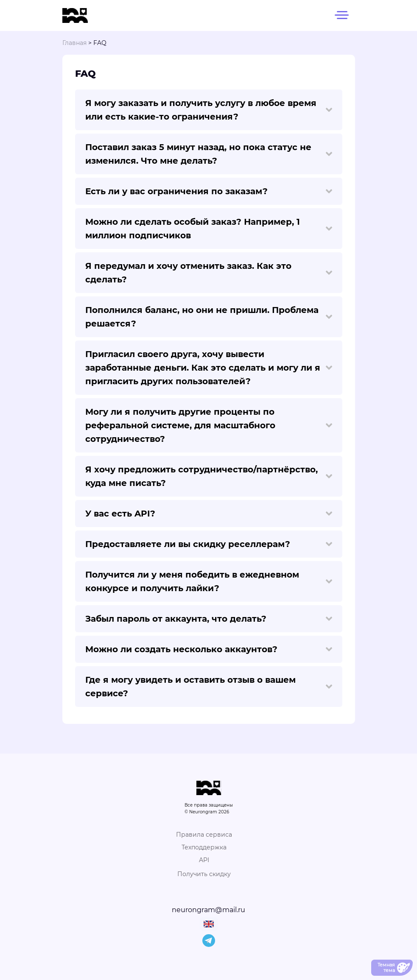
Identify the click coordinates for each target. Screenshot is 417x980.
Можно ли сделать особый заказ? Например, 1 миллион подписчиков (209, 229)
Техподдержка (204, 847)
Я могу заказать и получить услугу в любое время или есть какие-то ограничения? (209, 110)
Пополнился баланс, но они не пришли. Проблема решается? (209, 317)
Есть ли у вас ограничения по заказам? (209, 191)
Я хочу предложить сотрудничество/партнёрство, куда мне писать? (209, 476)
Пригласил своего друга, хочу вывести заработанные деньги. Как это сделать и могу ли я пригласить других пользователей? (209, 368)
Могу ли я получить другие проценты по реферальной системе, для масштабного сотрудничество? (209, 425)
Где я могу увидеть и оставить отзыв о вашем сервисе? (209, 687)
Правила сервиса (204, 835)
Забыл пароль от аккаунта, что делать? (209, 619)
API (204, 860)
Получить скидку (204, 874)
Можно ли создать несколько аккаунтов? (209, 649)
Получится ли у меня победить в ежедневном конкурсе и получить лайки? (209, 581)
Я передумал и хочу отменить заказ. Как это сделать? (209, 273)
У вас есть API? (209, 514)
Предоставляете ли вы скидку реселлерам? (209, 544)
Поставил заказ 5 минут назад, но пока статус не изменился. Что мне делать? (209, 154)
